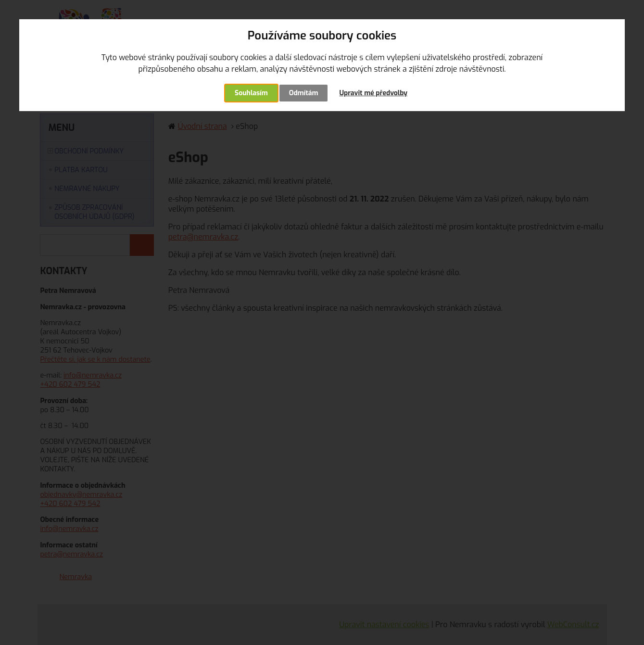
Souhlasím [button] (251, 93)
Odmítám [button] (304, 93)
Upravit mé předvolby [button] (373, 93)
